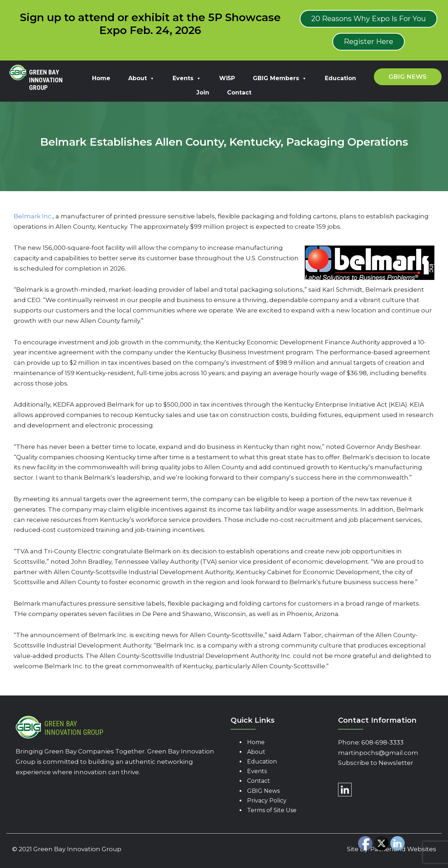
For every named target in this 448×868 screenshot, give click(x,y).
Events (187, 78)
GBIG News (263, 791)
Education (340, 78)
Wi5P (227, 78)
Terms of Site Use (272, 810)
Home (101, 78)
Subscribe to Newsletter (376, 763)
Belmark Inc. (33, 216)
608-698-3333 (382, 742)
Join (203, 93)
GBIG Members (280, 78)
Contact (239, 93)
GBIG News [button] (408, 77)
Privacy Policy (267, 801)
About (141, 78)
